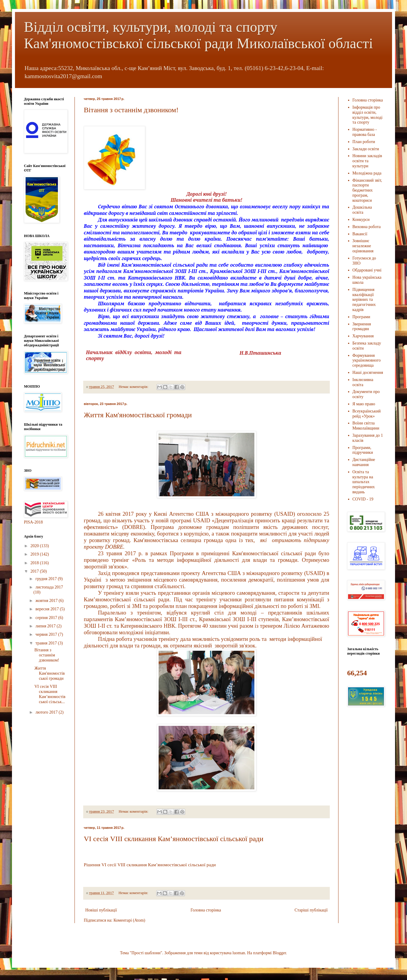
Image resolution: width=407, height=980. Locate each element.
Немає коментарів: (134, 387)
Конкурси (361, 220)
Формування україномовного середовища (367, 361)
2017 (35, 571)
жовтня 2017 (47, 601)
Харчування (363, 336)
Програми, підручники (363, 450)
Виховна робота (367, 227)
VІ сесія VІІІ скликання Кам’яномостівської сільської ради (174, 839)
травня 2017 (47, 643)
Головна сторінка (206, 910)
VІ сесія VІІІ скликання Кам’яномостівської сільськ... (50, 694)
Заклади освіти (366, 149)
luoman (239, 953)
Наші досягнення (368, 373)
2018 (35, 563)
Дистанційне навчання (364, 462)
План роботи (364, 142)
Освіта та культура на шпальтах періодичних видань (364, 482)
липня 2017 (46, 626)
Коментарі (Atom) (129, 920)
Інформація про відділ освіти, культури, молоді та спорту (368, 115)
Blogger (279, 953)
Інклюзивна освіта (363, 382)
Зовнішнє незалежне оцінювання (363, 246)
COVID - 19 (363, 499)
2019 (35, 554)
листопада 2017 (49, 587)
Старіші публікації (311, 910)
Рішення (92, 865)
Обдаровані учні (367, 270)
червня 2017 (47, 634)
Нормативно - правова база (365, 132)
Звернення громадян (362, 327)
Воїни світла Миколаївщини (366, 426)
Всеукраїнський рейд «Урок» (367, 414)
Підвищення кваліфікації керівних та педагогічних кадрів (364, 300)
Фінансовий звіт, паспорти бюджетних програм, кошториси (367, 190)
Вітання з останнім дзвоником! (131, 110)
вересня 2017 (47, 609)
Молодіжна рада (367, 173)
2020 (35, 546)
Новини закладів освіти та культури (367, 161)
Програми (361, 317)
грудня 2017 (47, 579)
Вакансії (360, 234)
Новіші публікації (101, 910)
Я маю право (364, 404)
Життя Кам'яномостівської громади (138, 415)
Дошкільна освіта (362, 210)
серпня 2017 (47, 618)
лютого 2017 (47, 712)
